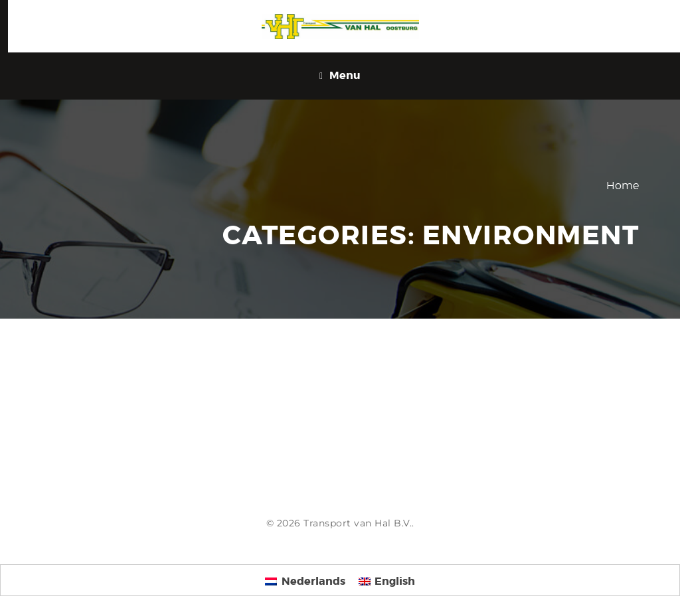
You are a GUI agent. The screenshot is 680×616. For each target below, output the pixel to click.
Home (623, 186)
